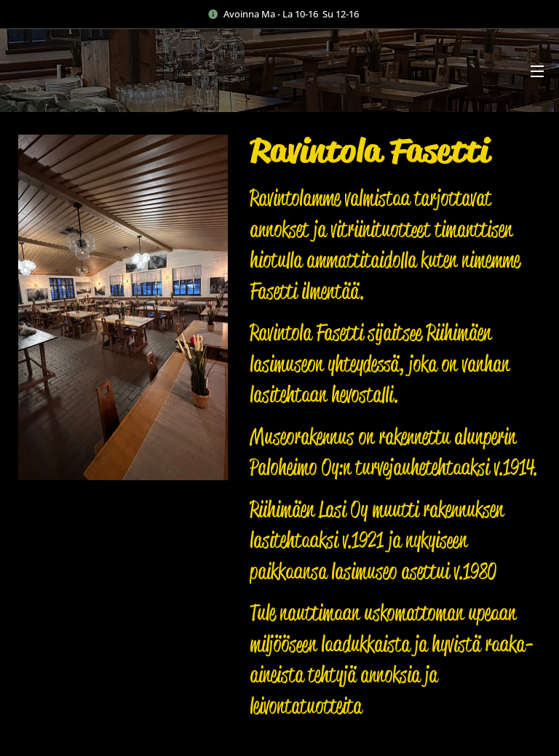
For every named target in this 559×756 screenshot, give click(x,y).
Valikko (537, 71)
